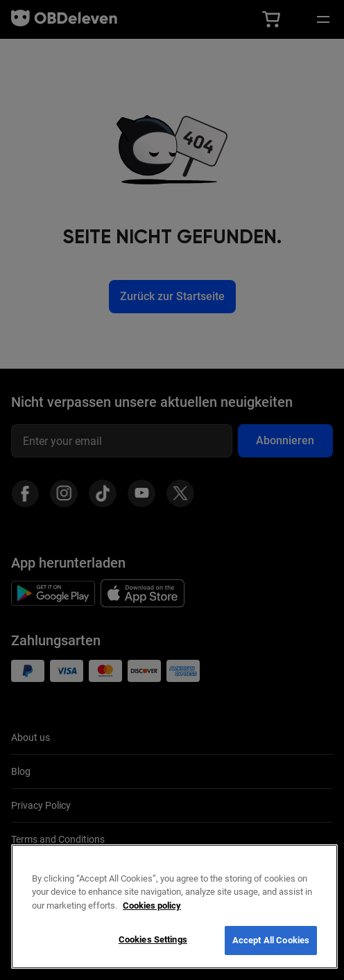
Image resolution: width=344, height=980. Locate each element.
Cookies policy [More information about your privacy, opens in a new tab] (152, 905)
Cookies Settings (153, 939)
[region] (174, 907)
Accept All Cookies (271, 940)
